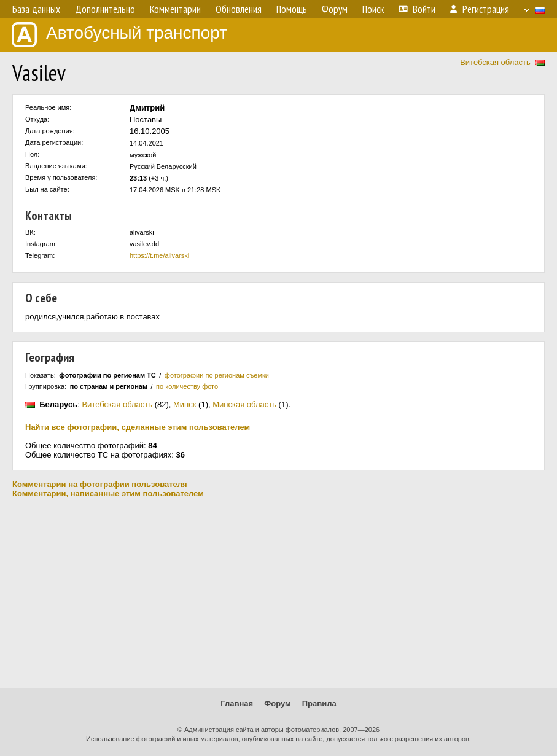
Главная (237, 703)
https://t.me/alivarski (159, 255)
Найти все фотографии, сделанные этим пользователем (138, 427)
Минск (185, 404)
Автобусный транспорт (119, 35)
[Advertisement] (278, 593)
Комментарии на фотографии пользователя (100, 484)
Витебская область (495, 62)
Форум (277, 703)
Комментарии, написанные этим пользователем (108, 493)
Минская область (244, 404)
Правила (319, 703)
